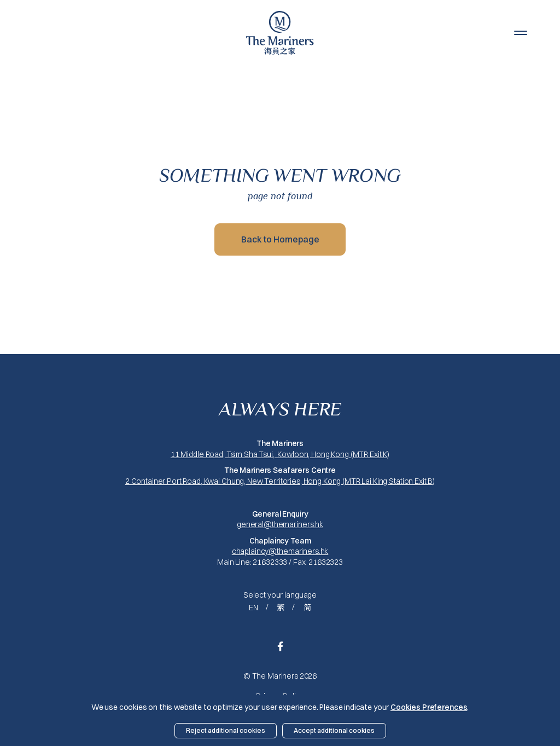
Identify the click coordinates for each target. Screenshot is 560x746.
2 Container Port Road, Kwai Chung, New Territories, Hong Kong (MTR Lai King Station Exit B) (280, 481)
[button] (521, 33)
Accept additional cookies (334, 730)
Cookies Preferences (429, 707)
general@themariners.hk (280, 524)
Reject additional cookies (226, 730)
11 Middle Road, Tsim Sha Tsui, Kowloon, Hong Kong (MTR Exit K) (280, 454)
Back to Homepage (280, 239)
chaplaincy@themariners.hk (280, 551)
